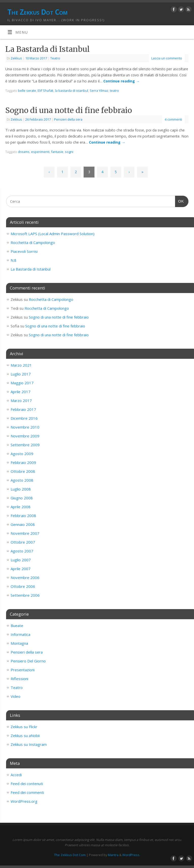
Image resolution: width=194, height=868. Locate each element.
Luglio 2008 (21, 489)
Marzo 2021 (21, 365)
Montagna (19, 643)
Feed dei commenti (27, 792)
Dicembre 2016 (24, 418)
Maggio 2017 (22, 383)
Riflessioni (19, 679)
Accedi (16, 775)
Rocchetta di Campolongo (33, 242)
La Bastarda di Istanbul (47, 49)
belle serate (27, 91)
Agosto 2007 (22, 551)
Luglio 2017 (21, 374)
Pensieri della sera (68, 119)
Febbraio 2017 (23, 409)
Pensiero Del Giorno (28, 661)
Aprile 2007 (21, 569)
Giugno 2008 (22, 498)
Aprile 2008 (21, 507)
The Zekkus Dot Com (38, 12)
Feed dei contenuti (27, 784)
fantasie (57, 152)
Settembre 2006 (25, 595)
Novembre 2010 (25, 427)
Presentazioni (23, 670)
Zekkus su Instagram (29, 744)
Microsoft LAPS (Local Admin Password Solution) (53, 234)
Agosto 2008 (22, 480)
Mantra (113, 855)
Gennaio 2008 (23, 524)
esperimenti (40, 152)
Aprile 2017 (21, 392)
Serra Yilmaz (99, 91)
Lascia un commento (167, 58)
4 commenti (173, 119)
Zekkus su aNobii (25, 736)
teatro (114, 91)
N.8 (14, 260)
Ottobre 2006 (23, 586)
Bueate (17, 626)
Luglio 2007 (21, 560)
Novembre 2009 (25, 436)
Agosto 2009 (22, 454)
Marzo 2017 (21, 400)
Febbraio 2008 (23, 516)
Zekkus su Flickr (24, 727)
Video (16, 696)
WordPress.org (24, 801)
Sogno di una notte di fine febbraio (69, 110)
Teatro (55, 58)
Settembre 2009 (25, 445)
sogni (69, 152)
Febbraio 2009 (23, 462)
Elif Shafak (46, 91)
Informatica (20, 634)
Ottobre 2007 (23, 542)
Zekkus (16, 58)
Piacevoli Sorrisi (24, 251)
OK (180, 201)
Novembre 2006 (25, 577)
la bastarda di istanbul (72, 91)
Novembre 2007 (25, 533)
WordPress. (131, 855)
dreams (24, 152)
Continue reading (121, 81)
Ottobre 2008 (23, 471)
